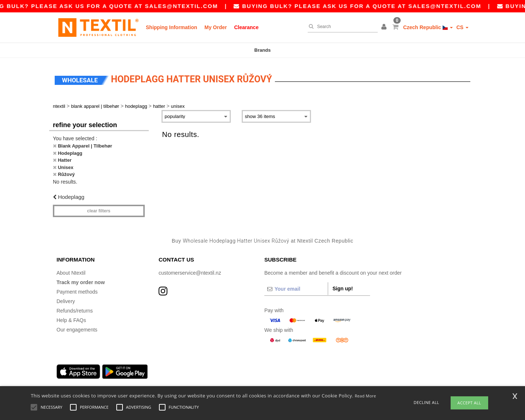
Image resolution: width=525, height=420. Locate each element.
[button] (385, 27)
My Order (216, 27)
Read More (365, 396)
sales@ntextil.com (187, 6)
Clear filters (99, 209)
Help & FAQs (71, 318)
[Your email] (296, 287)
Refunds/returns (75, 309)
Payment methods (77, 290)
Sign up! (343, 287)
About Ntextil (71, 271)
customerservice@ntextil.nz (190, 271)
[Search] (341, 27)
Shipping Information (172, 27)
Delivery (66, 299)
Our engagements (77, 328)
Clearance (246, 27)
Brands (263, 50)
